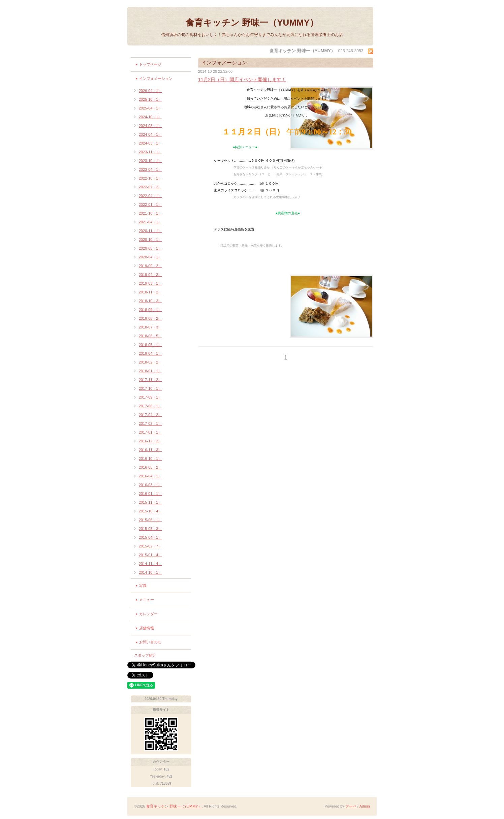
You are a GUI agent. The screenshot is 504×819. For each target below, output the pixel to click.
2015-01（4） (150, 555)
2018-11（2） (150, 292)
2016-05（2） (150, 467)
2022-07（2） (150, 187)
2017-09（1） (150, 397)
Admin (365, 806)
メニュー (147, 600)
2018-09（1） (150, 310)
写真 (143, 586)
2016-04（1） (150, 476)
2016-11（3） (150, 450)
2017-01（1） (150, 432)
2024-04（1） (150, 134)
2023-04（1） (150, 169)
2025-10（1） (150, 99)
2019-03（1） (150, 283)
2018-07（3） (150, 327)
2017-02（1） (150, 423)
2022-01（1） (150, 204)
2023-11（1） (150, 152)
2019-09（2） (150, 266)
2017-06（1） (150, 406)
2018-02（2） (150, 362)
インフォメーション (156, 78)
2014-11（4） (150, 564)
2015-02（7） (150, 546)
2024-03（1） (150, 143)
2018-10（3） (150, 301)
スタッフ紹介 (145, 655)
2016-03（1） (150, 485)
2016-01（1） (150, 494)
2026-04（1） (150, 91)
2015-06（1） (150, 520)
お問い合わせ (150, 642)
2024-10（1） (150, 117)
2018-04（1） (150, 353)
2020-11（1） (150, 231)
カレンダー (148, 614)
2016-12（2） (150, 441)
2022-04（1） (150, 196)
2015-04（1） (150, 537)
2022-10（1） (150, 178)
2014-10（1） (150, 572)
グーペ (351, 806)
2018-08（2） (150, 318)
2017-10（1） (150, 388)
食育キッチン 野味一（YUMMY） (252, 23)
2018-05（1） (150, 345)
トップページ (150, 64)
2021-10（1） (150, 213)
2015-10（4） (150, 511)
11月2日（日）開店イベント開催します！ (242, 80)
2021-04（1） (150, 222)
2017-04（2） (150, 415)
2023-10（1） (150, 161)
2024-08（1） (150, 126)
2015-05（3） (150, 529)
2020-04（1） (150, 257)
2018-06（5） (150, 336)
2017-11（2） (150, 380)
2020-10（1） (150, 240)
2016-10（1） (150, 459)
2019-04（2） (150, 275)
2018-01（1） (150, 371)
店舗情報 (147, 628)
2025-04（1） (150, 108)
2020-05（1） (150, 248)
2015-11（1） (150, 502)
